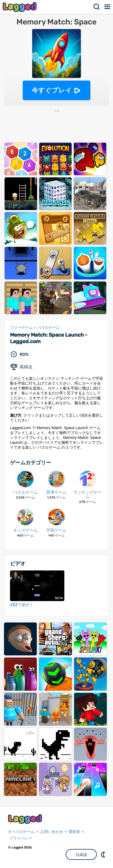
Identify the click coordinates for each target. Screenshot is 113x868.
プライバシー (21, 838)
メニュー (108, 7)
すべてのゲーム (21, 832)
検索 (97, 7)
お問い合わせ (52, 832)
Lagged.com (26, 819)
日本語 (81, 855)
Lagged (20, 7)
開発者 (74, 832)
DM (104, 854)
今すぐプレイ (52, 90)
